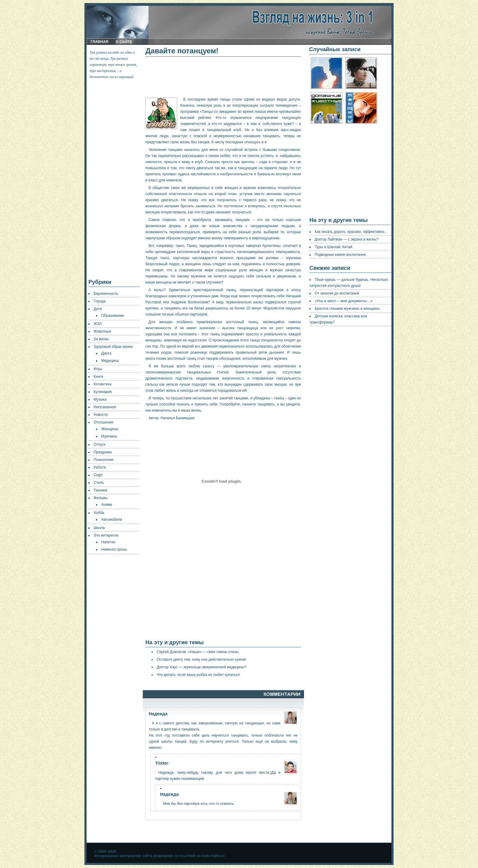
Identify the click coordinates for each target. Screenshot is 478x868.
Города (100, 301)
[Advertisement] (114, 179)
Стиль (99, 483)
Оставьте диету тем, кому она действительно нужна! (201, 659)
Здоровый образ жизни (113, 347)
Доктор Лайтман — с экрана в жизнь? (347, 239)
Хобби (99, 513)
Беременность (106, 294)
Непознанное (105, 407)
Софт (98, 475)
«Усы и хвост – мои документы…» (343, 301)
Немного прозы (114, 549)
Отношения (103, 422)
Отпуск (99, 445)
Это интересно (106, 535)
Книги (98, 377)
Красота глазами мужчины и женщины (347, 309)
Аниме (107, 505)
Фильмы (101, 498)
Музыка (100, 399)
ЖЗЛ (98, 324)
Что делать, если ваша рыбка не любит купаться (198, 675)
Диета (106, 353)
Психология (103, 460)
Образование (112, 316)
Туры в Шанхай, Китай (334, 247)
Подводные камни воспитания (340, 255)
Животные (102, 331)
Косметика (103, 384)
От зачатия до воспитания (337, 293)
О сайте (124, 42)
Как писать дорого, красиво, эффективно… (351, 232)
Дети (98, 309)
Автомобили (112, 520)
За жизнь (101, 339)
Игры (98, 369)
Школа (99, 528)
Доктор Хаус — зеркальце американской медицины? (202, 667)
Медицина (110, 361)
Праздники (103, 452)
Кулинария (103, 392)
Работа (100, 467)
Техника (100, 490)
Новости (101, 415)
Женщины (110, 429)
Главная (99, 42)
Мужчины (109, 436)
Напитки (108, 542)
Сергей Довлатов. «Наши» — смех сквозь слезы (198, 652)
